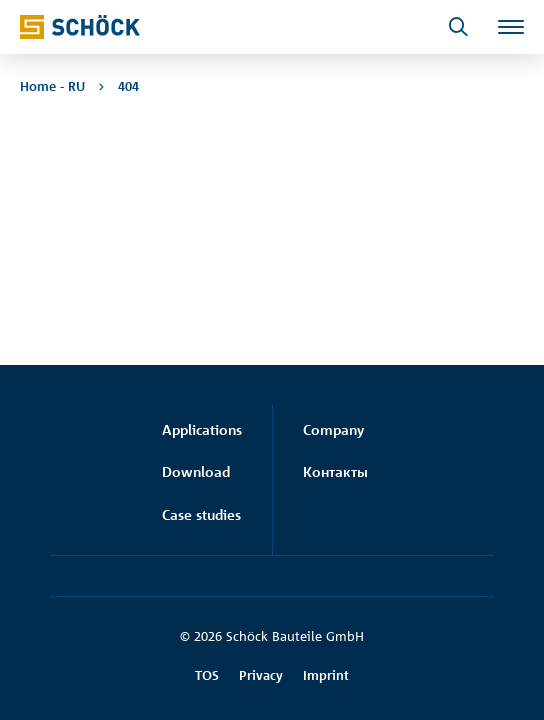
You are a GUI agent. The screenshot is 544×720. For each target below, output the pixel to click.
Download (196, 471)
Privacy (261, 675)
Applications (202, 429)
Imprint (326, 675)
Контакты (335, 471)
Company (333, 429)
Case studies (201, 514)
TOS (207, 675)
